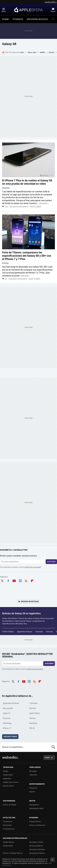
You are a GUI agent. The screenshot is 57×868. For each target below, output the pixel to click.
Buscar (53, 747)
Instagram (20, 580)
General (6, 188)
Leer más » (44, 203)
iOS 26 (32, 728)
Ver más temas (10, 737)
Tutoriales (39, 632)
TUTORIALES (18, 19)
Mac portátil (8, 708)
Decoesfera (7, 825)
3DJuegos (33, 771)
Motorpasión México (37, 853)
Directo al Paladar (10, 805)
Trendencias (8, 822)
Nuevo (53, 11)
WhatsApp (7, 723)
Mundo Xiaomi (8, 786)
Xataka (6, 771)
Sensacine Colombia (37, 849)
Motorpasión (34, 805)
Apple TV (7, 713)
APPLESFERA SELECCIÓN (37, 19)
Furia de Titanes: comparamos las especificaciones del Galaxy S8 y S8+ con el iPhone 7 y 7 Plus (27, 256)
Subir (47, 758)
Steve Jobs (32, 52)
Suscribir (51, 562)
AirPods (33, 708)
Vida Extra (33, 775)
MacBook (33, 723)
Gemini (51, 52)
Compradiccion (9, 829)
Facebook (8, 580)
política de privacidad (33, 567)
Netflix (42, 52)
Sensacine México (36, 846)
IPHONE (5, 19)
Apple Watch (35, 713)
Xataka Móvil (8, 775)
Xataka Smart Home (11, 782)
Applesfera (28, 10)
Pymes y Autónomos (37, 825)
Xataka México (9, 842)
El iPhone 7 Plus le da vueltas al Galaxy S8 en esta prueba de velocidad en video (27, 182)
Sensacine (33, 788)
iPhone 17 (7, 728)
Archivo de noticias (30, 601)
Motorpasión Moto (36, 808)
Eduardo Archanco (19, 207)
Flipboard (32, 580)
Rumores (49, 632)
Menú (4, 11)
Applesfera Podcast (25, 632)
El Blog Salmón (35, 822)
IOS (53, 19)
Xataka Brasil (8, 846)
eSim (22, 52)
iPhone (5, 263)
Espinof (32, 792)
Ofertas (32, 718)
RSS (26, 580)
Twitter (2, 580)
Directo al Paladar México (13, 853)
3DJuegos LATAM (36, 842)
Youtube (14, 580)
